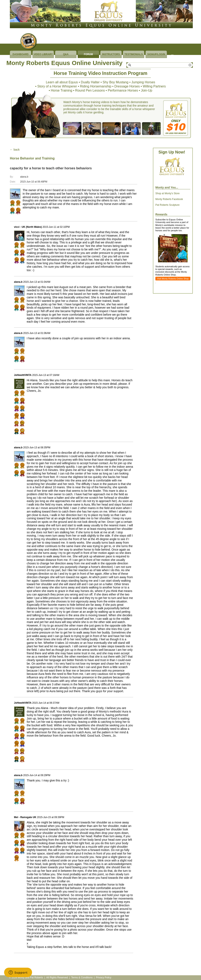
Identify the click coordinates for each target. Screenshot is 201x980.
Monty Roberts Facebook (169, 199)
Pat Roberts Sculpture (167, 205)
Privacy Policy (104, 978)
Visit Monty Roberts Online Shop (173, 279)
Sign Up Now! (172, 152)
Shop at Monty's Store (167, 193)
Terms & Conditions (82, 978)
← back (15, 150)
